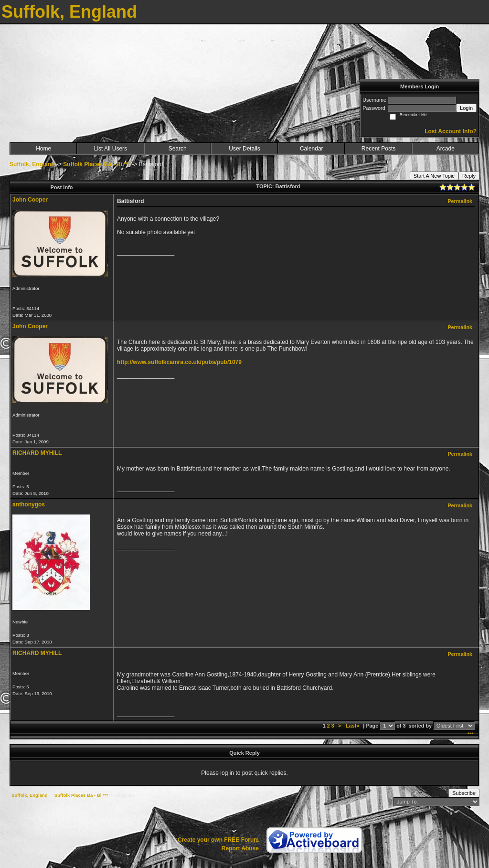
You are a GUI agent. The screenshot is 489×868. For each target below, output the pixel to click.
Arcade (446, 149)
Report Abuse (240, 848)
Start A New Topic (434, 176)
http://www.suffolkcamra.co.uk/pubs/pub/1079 (179, 362)
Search (178, 149)
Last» (353, 726)
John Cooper (30, 200)
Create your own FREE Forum (218, 840)
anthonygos (29, 504)
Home (43, 149)
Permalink (460, 201)
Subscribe (464, 793)
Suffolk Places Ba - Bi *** (97, 164)
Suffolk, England (32, 164)
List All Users (111, 149)
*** (470, 734)
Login (466, 108)
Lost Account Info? (451, 131)
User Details (244, 149)
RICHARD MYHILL (37, 453)
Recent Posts (378, 149)
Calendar (312, 149)
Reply (469, 176)
